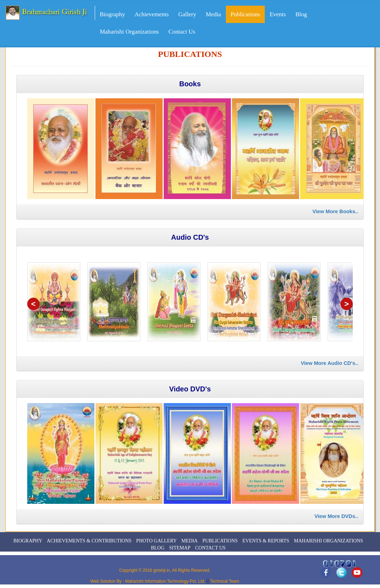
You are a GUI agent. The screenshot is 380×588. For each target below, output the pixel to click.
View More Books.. (335, 211)
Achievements (152, 14)
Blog (301, 14)
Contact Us (182, 32)
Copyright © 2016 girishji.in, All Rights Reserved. (165, 570)
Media (213, 14)
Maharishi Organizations (129, 32)
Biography (112, 14)
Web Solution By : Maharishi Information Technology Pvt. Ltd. (148, 581)
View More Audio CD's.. (329, 363)
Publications (245, 14)
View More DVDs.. (336, 516)
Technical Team (224, 581)
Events (278, 14)
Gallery (187, 14)
